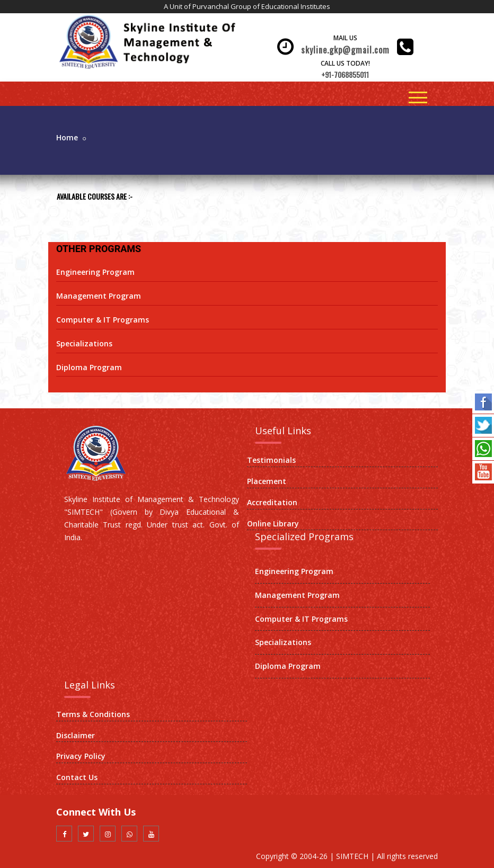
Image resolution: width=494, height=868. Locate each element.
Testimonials (271, 460)
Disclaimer (76, 735)
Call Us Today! (345, 63)
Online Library (273, 524)
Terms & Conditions (93, 714)
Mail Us (345, 38)
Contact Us (77, 777)
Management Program (99, 296)
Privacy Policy (81, 756)
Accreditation (272, 502)
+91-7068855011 (345, 74)
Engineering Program (95, 272)
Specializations (84, 343)
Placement (267, 481)
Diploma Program (89, 367)
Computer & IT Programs (103, 320)
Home (67, 137)
